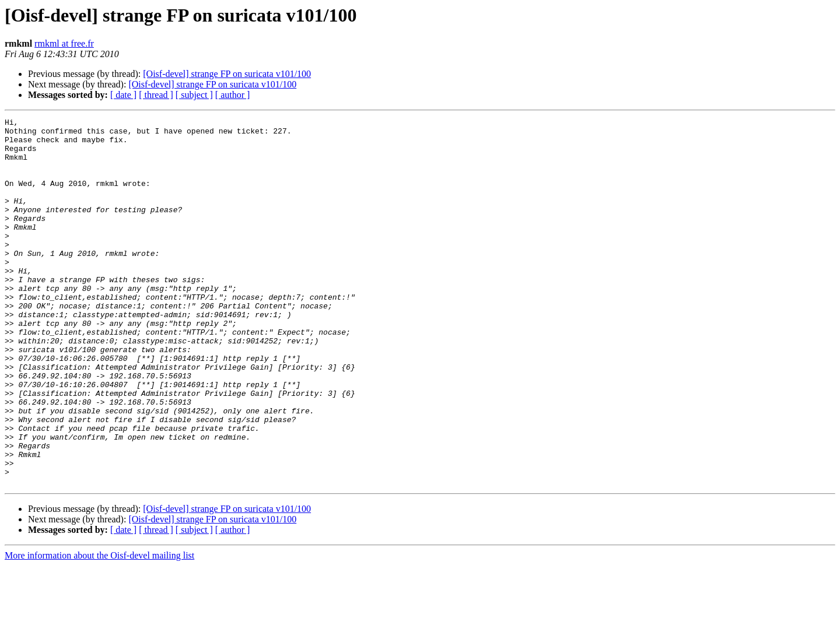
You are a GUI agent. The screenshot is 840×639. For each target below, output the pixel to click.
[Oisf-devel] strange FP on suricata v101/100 (227, 74)
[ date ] (123, 95)
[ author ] (233, 95)
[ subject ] (194, 95)
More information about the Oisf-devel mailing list (99, 629)
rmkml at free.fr (64, 43)
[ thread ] (156, 95)
